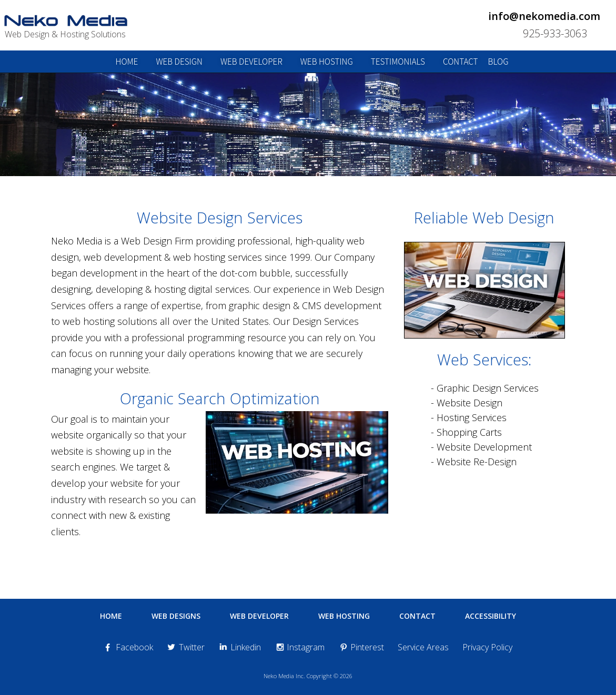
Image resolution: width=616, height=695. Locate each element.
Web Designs (176, 616)
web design (179, 62)
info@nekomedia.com (544, 16)
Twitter (186, 647)
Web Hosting (344, 616)
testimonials (398, 62)
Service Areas (423, 647)
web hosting (327, 62)
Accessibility (491, 616)
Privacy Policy (487, 647)
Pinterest (361, 647)
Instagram (300, 647)
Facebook (128, 647)
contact (461, 62)
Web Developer (259, 616)
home (127, 62)
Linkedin (240, 647)
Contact (417, 616)
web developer (251, 62)
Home (111, 616)
